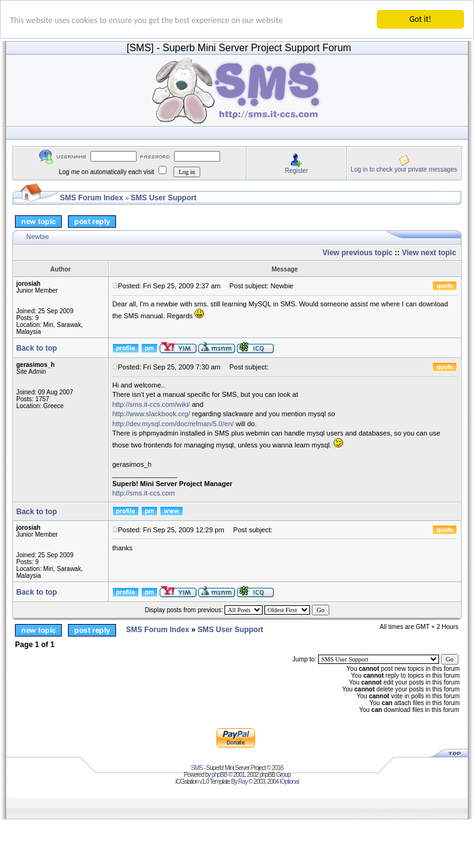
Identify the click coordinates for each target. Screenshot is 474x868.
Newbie (38, 237)
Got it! (420, 19)
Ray (243, 782)
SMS (197, 768)
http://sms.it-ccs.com (143, 493)
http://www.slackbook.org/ (151, 414)
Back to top (36, 348)
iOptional (289, 782)
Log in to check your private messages (404, 169)
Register (297, 170)
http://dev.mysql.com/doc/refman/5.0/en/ (173, 423)
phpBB (219, 775)
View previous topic (357, 253)
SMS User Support (164, 198)
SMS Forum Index (91, 198)
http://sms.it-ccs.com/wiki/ (151, 404)
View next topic (429, 253)
